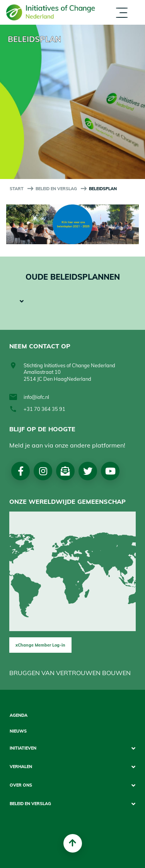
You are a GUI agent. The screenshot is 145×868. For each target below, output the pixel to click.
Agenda (19, 715)
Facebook (21, 471)
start (17, 189)
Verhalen (21, 767)
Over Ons (21, 785)
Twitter (88, 471)
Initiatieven (23, 748)
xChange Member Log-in (40, 645)
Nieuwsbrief (65, 471)
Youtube (110, 471)
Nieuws (18, 731)
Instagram (43, 471)
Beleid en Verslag (56, 189)
